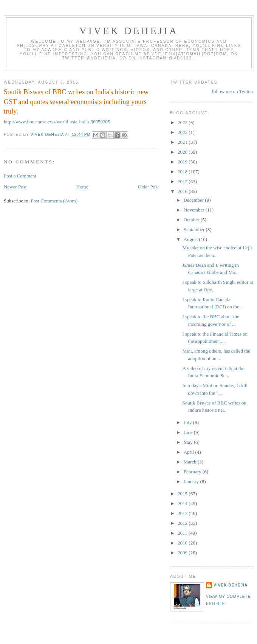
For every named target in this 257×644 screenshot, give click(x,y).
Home (82, 187)
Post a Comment (20, 176)
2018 (183, 172)
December (194, 200)
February (193, 472)
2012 (183, 523)
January (192, 481)
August (191, 239)
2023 (183, 122)
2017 (183, 181)
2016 (183, 191)
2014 (183, 503)
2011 (183, 533)
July (188, 422)
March (191, 462)
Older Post (148, 187)
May (189, 442)
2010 (183, 543)
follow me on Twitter (232, 91)
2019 (183, 162)
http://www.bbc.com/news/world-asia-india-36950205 (57, 122)
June (189, 432)
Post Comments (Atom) (54, 201)
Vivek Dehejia (231, 585)
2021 (183, 142)
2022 (183, 132)
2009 (183, 553)
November (195, 210)
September (195, 229)
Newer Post (15, 187)
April (190, 452)
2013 (183, 513)
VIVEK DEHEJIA (129, 31)
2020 (183, 152)
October (192, 220)
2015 (183, 494)
